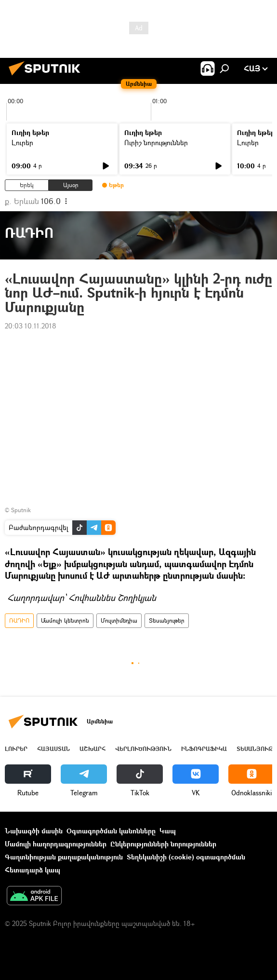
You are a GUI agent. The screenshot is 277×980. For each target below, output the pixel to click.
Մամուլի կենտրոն (65, 620)
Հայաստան (53, 749)
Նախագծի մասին (34, 831)
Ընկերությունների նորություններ (163, 844)
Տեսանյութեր (167, 620)
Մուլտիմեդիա (119, 620)
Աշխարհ (92, 749)
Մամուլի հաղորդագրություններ (56, 844)
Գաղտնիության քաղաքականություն (64, 857)
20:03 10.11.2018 (31, 326)
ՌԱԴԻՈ (19, 620)
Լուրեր (22, 143)
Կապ (168, 831)
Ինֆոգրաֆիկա (204, 749)
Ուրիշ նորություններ (156, 143)
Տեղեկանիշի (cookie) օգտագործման (186, 857)
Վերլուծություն (143, 749)
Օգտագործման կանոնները (111, 831)
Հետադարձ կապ (33, 870)
